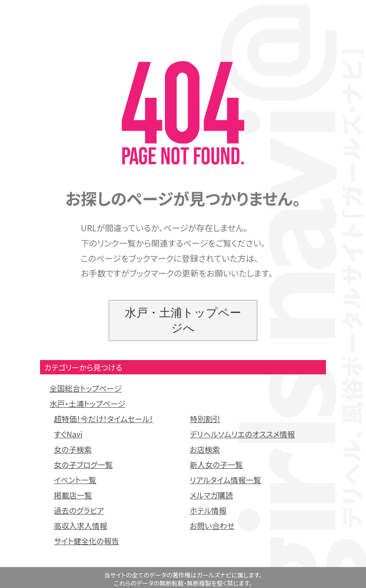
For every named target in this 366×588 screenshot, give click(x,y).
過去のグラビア (79, 510)
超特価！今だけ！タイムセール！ (104, 419)
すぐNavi (68, 434)
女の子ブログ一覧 (83, 464)
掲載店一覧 (73, 495)
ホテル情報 (208, 510)
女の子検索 (73, 449)
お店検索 (205, 449)
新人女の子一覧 (216, 464)
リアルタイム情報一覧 (225, 480)
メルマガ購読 (211, 495)
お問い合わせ (212, 526)
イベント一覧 (75, 480)
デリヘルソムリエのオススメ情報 (242, 434)
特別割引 (205, 419)
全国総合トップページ (86, 388)
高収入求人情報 (81, 526)
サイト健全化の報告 (86, 541)
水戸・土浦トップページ (87, 403)
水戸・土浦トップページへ (183, 320)
